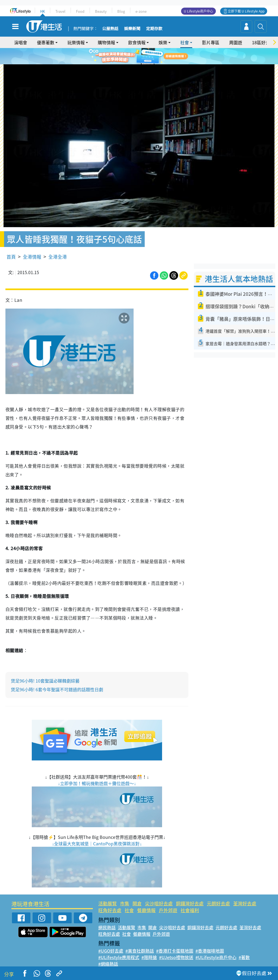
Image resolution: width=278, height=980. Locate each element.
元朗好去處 (218, 903)
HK (42, 11)
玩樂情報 (76, 42)
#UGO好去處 (111, 951)
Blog (121, 11)
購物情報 (106, 42)
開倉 (137, 903)
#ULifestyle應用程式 (119, 957)
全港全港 (58, 257)
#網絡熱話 (108, 964)
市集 (125, 903)
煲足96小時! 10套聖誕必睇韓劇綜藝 (45, 681)
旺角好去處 (110, 910)
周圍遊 (236, 42)
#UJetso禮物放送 (176, 957)
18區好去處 (263, 42)
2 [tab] (140, 63)
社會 (185, 42)
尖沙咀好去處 (159, 903)
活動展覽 (108, 903)
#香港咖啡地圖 (210, 951)
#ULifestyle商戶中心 (216, 957)
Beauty (101, 11)
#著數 (244, 957)
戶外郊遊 (168, 910)
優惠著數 (46, 42)
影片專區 (211, 42)
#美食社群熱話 (140, 951)
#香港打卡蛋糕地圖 (175, 951)
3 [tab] (146, 63)
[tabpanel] (139, 56)
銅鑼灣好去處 (190, 903)
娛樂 (163, 42)
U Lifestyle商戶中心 (198, 11)
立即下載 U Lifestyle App (246, 11)
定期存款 (154, 29)
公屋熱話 (110, 29)
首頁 (11, 257)
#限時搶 (149, 957)
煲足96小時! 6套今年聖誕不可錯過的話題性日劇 (57, 689)
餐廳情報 (146, 910)
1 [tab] (135, 63)
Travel (60, 11)
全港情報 (32, 257)
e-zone (141, 11)
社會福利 (190, 910)
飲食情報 (137, 42)
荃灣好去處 (245, 903)
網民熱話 (107, 927)
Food (80, 11)
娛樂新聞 (132, 29)
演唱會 (21, 42)
